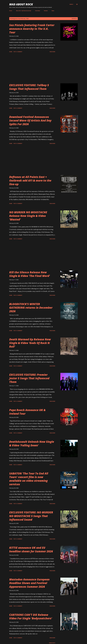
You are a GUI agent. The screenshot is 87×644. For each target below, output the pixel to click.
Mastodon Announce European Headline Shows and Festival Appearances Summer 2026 (29, 583)
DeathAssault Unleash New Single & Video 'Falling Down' (32, 443)
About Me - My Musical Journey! (24, 11)
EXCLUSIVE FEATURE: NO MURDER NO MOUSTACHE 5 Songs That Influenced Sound (31, 516)
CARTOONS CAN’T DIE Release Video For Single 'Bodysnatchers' (31, 617)
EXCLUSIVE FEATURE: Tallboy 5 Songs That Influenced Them (29, 87)
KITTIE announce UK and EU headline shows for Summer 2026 (31, 549)
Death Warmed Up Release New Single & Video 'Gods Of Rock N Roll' (30, 343)
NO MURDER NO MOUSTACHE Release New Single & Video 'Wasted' (28, 216)
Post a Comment (18, 52)
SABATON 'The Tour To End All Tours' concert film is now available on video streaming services (29, 479)
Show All (74, 19)
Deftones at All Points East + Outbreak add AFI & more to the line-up (30, 181)
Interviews (38, 11)
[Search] (71, 4)
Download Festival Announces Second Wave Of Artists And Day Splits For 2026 (30, 120)
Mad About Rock (21, 4)
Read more (52, 52)
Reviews (46, 11)
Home (11, 11)
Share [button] (11, 52)
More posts (52, 643)
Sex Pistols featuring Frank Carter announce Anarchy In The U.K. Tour (32, 29)
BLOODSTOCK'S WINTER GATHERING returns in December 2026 (31, 308)
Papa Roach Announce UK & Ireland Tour (27, 412)
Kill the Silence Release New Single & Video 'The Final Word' (30, 274)
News (53, 11)
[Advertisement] (32, 68)
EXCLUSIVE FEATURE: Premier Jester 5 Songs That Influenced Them (29, 378)
